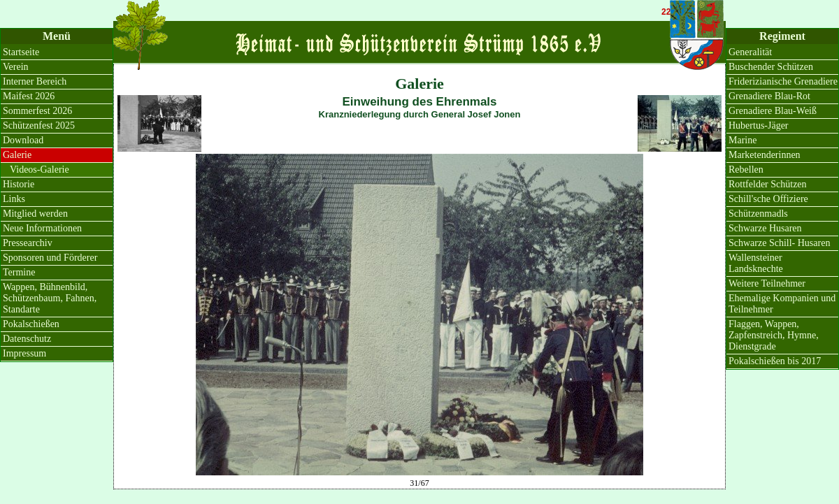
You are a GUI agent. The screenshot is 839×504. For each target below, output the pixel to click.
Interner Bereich (35, 81)
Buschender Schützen (771, 67)
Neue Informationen (42, 228)
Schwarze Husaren (765, 228)
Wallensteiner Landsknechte (756, 263)
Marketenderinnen (765, 155)
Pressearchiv (28, 243)
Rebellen (746, 170)
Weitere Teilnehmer (767, 283)
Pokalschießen (31, 324)
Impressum (24, 353)
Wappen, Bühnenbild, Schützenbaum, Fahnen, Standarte (50, 298)
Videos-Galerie (40, 170)
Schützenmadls (758, 214)
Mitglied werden (35, 214)
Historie (19, 184)
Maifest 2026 (29, 96)
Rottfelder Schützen (768, 184)
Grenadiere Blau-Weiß (773, 111)
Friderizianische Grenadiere (783, 81)
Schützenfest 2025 (39, 125)
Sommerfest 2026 (37, 111)
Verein (16, 67)
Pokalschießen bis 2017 (775, 361)
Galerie (17, 155)
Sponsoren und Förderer (50, 258)
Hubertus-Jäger (759, 125)
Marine (743, 140)
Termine (19, 272)
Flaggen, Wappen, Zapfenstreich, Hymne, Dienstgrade (774, 335)
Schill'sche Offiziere (768, 199)
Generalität (750, 52)
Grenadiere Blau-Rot (769, 96)
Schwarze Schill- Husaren (779, 243)
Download (23, 140)
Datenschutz (27, 339)
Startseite (21, 52)
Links (14, 199)
